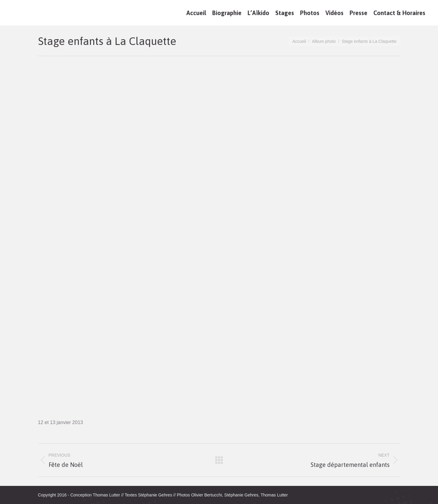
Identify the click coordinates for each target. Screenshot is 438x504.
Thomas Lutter (106, 495)
